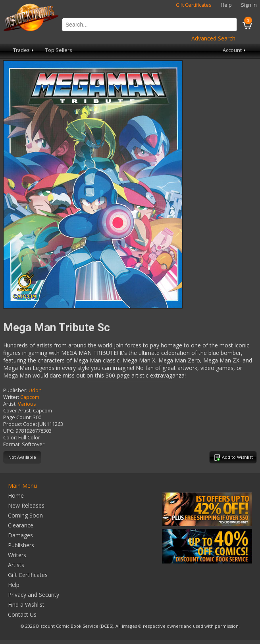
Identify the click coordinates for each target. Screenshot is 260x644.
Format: (12, 444)
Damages (20, 535)
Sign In (249, 5)
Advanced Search (213, 38)
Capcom (30, 397)
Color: (10, 438)
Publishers (21, 545)
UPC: (9, 431)
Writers (17, 555)
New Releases (26, 505)
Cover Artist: (17, 411)
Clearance (21, 525)
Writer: (11, 397)
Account (235, 50)
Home (16, 495)
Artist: (10, 404)
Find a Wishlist (26, 605)
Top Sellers (59, 50)
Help (226, 5)
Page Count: (17, 417)
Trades (24, 50)
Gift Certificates (194, 5)
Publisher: (15, 390)
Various (27, 404)
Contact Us (22, 614)
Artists (16, 565)
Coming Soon (25, 515)
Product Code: (20, 424)
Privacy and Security (34, 595)
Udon (35, 390)
